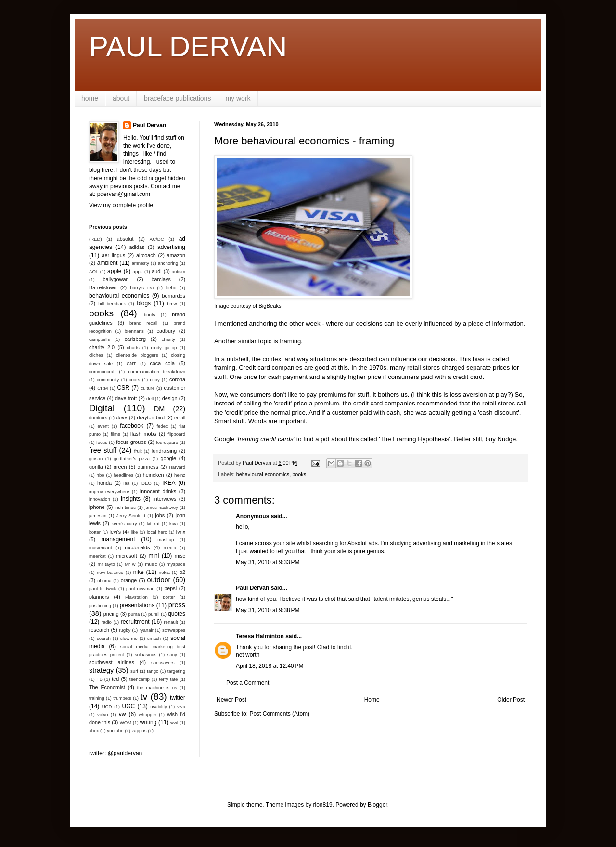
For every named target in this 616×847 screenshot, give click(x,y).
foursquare (167, 442)
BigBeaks (270, 306)
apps (138, 271)
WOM (126, 723)
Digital (102, 408)
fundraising (164, 451)
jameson (98, 515)
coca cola (162, 363)
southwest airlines (112, 662)
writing (148, 722)
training (96, 698)
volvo (103, 714)
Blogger (378, 805)
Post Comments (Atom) (279, 714)
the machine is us (157, 687)
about (121, 98)
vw (122, 714)
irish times (125, 507)
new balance (110, 572)
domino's (98, 418)
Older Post (511, 700)
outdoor (159, 580)
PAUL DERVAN (188, 46)
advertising (171, 247)
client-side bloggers (137, 355)
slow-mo (129, 638)
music (151, 564)
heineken (154, 475)
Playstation (136, 597)
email (180, 418)
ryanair (147, 630)
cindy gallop (164, 347)
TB (100, 679)
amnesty (141, 263)
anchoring (263, 323)
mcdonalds (137, 547)
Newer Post (231, 700)
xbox (94, 731)
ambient (108, 263)
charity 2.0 (102, 347)
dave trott (126, 398)
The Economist (107, 687)
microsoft (127, 556)
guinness (148, 467)
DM (159, 409)
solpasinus (146, 655)
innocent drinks (158, 491)
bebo (171, 288)
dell (150, 398)
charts (133, 347)
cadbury (166, 331)
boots (149, 315)
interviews (165, 499)
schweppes (174, 630)
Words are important (277, 421)
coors (135, 380)
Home (372, 700)
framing (290, 341)
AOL (94, 271)
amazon (176, 255)
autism (179, 271)
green (120, 467)
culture (148, 388)
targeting (176, 671)
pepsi (170, 588)
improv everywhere (109, 491)
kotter (95, 532)
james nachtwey (161, 507)
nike (139, 572)
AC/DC (157, 239)
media (170, 548)
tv (144, 697)
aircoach (146, 255)
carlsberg (135, 339)
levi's (115, 532)
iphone (97, 507)
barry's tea (142, 288)
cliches (96, 355)
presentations (137, 605)
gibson (96, 459)
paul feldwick (103, 589)
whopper (148, 714)
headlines (123, 475)
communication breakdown (157, 371)
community (108, 380)
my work (238, 98)
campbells (99, 339)
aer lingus (114, 255)
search (104, 638)
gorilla (96, 467)
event (103, 426)
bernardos (173, 296)
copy (154, 380)
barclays (161, 279)
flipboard (176, 434)
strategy (101, 670)
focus (102, 442)
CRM (103, 388)
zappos (139, 731)
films (115, 434)
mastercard (101, 548)
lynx (181, 532)
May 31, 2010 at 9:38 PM (268, 610)
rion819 (323, 805)
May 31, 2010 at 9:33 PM (268, 562)
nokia (164, 572)
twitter (178, 698)
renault (171, 622)
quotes (177, 614)
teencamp (140, 679)
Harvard (177, 467)
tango (153, 671)
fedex (162, 426)
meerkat (97, 556)
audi (156, 271)
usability (159, 707)
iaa (126, 483)
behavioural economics (263, 474)
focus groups (131, 442)
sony (172, 655)
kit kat (153, 524)
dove (122, 417)
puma (134, 614)
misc (180, 556)
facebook (132, 426)
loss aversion (468, 395)
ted (115, 679)
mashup (166, 540)
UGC (129, 706)
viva (181, 707)
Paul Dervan (252, 588)
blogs (144, 303)
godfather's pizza (132, 459)
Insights (131, 499)
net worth (248, 655)
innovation (100, 499)
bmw (172, 304)
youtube (115, 731)
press (177, 605)
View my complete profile (121, 205)
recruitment (135, 622)
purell (154, 614)
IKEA (169, 483)
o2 (182, 572)
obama (104, 580)
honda (104, 483)
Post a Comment (248, 683)
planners (99, 597)
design (170, 398)
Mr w (130, 564)
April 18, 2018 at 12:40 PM (269, 666)
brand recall (143, 323)
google (168, 458)
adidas (137, 247)
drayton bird (151, 417)
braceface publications (177, 98)
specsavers (163, 662)
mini (154, 556)
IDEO (146, 483)
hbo (101, 475)
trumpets (122, 698)
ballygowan (115, 279)
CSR (123, 388)
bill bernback (112, 304)
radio (107, 622)
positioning (100, 606)
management (118, 539)
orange (129, 580)
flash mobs (143, 434)
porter (169, 597)
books (299, 474)
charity (168, 339)
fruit (138, 451)
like (134, 532)
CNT (131, 363)
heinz (180, 475)
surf (134, 671)
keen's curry (124, 524)
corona (177, 379)
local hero (157, 532)
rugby (125, 630)
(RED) (96, 239)
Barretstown (103, 287)
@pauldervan (125, 753)
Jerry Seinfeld (131, 515)
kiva (173, 524)
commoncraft (102, 371)
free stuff (103, 450)
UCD (107, 707)
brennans (134, 331)
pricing (111, 614)
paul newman (140, 589)
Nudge (507, 439)
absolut (125, 239)
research (99, 630)
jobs (160, 515)
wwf (174, 723)
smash (154, 638)
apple (114, 271)
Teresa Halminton (260, 636)
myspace (176, 564)
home (90, 98)
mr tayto (106, 564)
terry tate (168, 679)
